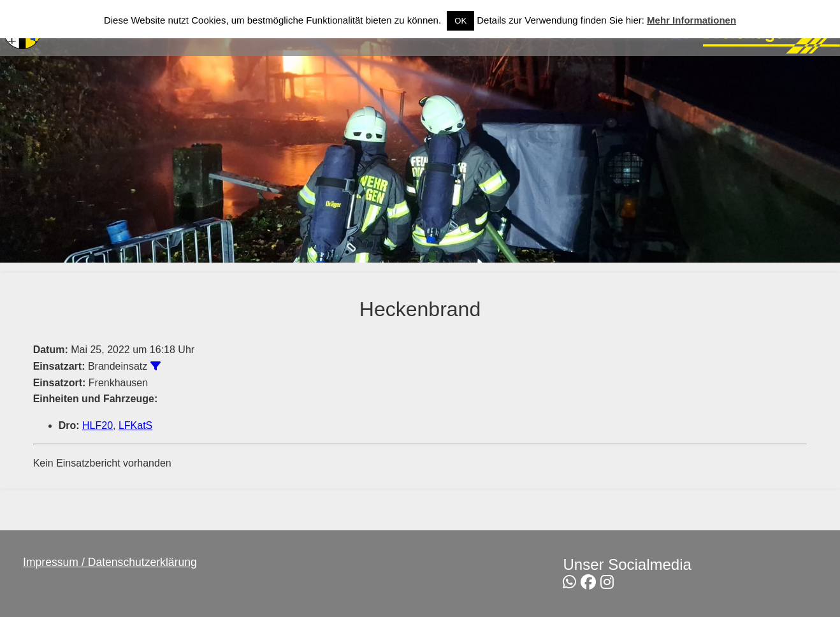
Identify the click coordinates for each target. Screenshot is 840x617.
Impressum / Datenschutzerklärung (110, 562)
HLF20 (98, 425)
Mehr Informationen (692, 20)
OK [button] (460, 21)
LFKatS (135, 425)
